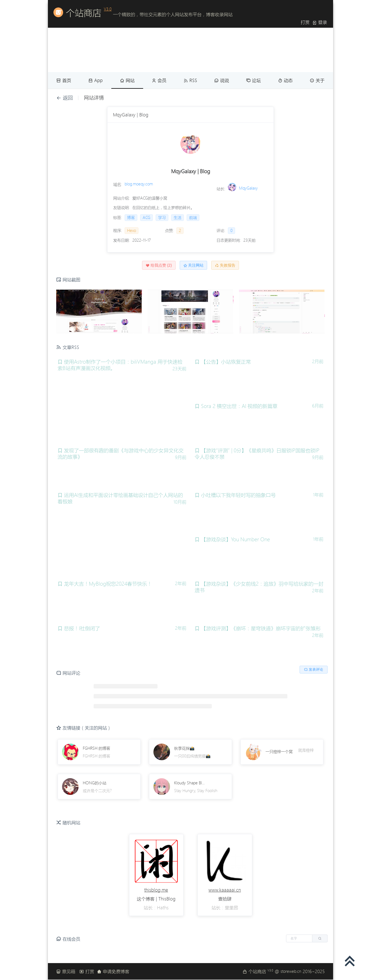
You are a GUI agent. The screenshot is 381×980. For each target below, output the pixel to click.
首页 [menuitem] (64, 80)
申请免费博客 (113, 971)
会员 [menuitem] (159, 80)
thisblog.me (156, 890)
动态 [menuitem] (285, 80)
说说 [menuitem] (222, 80)
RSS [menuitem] (190, 80)
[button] (307, 938)
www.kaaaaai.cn (225, 890)
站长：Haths (156, 908)
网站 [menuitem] (127, 80)
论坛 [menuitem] (253, 80)
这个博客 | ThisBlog (156, 899)
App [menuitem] (96, 80)
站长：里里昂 (225, 908)
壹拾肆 (225, 899)
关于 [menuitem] (317, 80)
